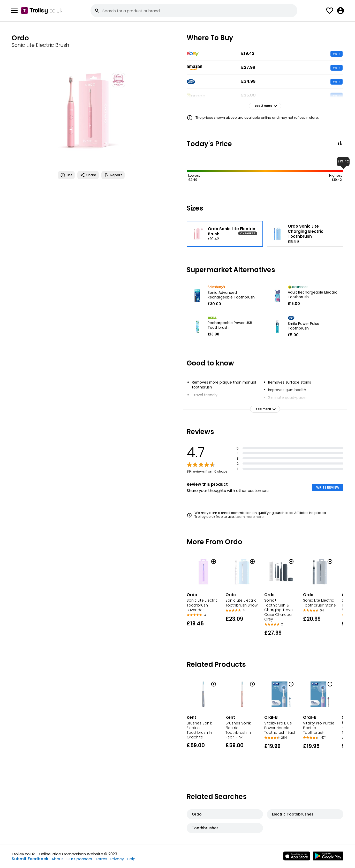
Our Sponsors (79, 859)
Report (113, 175)
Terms (101, 859)
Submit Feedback (30, 859)
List (66, 175)
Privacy (117, 859)
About (57, 859)
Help (131, 859)
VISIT (337, 54)
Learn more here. (250, 517)
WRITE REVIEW (328, 487)
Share (88, 175)
